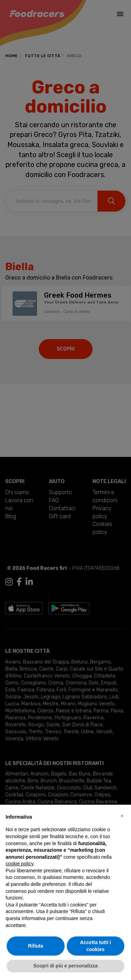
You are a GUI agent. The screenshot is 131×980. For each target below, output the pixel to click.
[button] (122, 816)
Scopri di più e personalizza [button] (65, 966)
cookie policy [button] (19, 864)
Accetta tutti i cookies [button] (96, 946)
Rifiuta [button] (36, 946)
